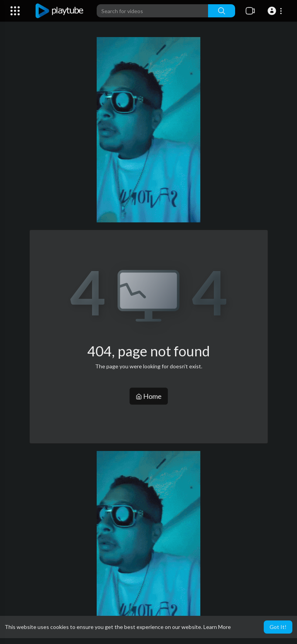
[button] (276, 11)
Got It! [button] (278, 627)
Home (149, 396)
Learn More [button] (217, 627)
